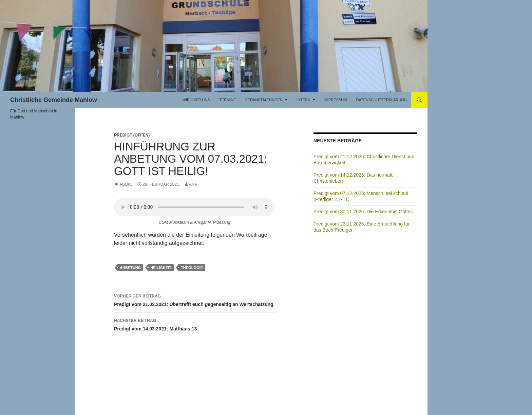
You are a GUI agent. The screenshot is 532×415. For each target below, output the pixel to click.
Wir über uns (196, 100)
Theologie (192, 268)
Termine (228, 100)
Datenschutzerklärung (381, 100)
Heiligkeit (161, 268)
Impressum (336, 100)
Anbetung (130, 268)
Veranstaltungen (264, 100)
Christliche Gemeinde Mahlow (54, 100)
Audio (126, 184)
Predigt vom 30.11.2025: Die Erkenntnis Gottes (363, 212)
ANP (193, 184)
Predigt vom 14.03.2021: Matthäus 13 (194, 324)
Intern (303, 100)
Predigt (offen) (132, 135)
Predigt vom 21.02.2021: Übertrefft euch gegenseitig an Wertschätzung (194, 300)
